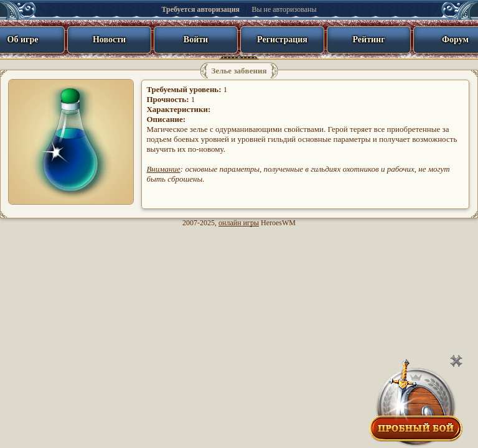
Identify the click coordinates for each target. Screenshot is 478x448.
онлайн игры (239, 223)
